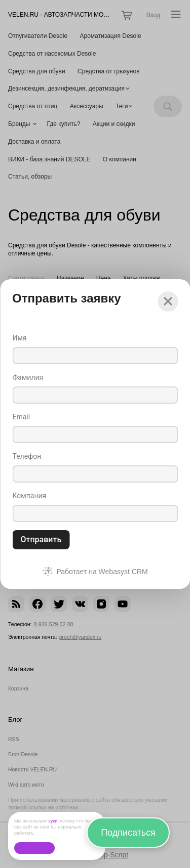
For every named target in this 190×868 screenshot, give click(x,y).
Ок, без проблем (34, 848)
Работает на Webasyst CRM (102, 572)
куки (53, 821)
